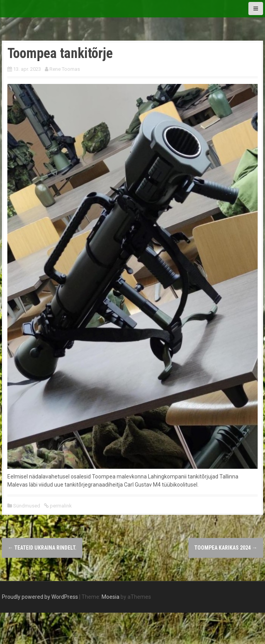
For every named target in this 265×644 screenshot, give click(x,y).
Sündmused (27, 506)
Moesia (110, 597)
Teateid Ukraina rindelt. (42, 548)
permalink (60, 506)
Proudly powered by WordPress (40, 597)
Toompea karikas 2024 (226, 548)
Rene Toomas (65, 69)
